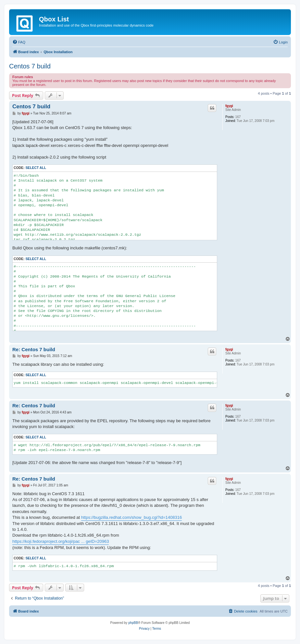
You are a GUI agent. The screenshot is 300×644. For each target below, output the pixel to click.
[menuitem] (19, 42)
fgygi (229, 106)
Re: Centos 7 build (34, 349)
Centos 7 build (30, 66)
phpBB (133, 623)
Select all (36, 168)
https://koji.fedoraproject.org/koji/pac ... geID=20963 (61, 541)
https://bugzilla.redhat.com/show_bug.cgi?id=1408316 (131, 517)
